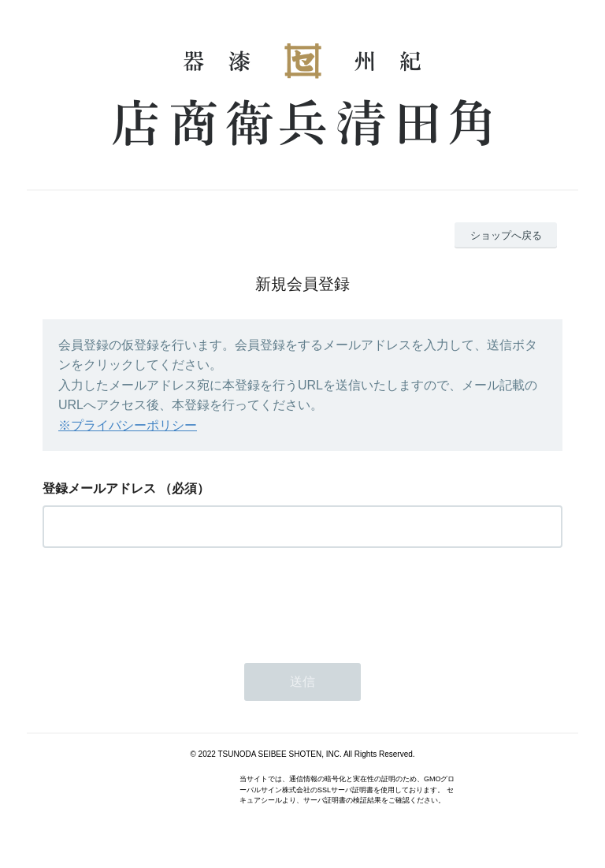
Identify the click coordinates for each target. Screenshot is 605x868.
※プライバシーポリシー (128, 425)
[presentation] (162, 601)
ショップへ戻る (506, 235)
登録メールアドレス (99, 488)
